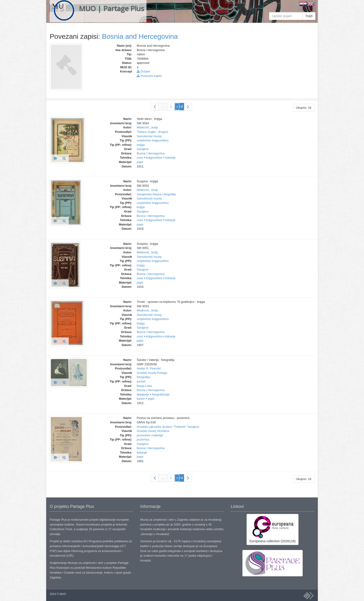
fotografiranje (161, 394)
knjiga (141, 145)
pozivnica (143, 439)
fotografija (143, 377)
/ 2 (181, 106)
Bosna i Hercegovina (151, 153)
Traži (309, 16)
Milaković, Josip (147, 127)
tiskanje (170, 158)
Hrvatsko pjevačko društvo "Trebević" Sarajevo (168, 427)
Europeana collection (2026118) (273, 529)
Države (143, 71)
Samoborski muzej (149, 136)
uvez (140, 158)
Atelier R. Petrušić (149, 368)
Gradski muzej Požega (152, 373)
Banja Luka (144, 386)
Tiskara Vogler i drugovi (152, 132)
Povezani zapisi (149, 76)
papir (140, 162)
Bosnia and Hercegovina (140, 36)
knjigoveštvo (154, 158)
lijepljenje (143, 394)
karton (141, 399)
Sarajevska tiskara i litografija (156, 194)
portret (141, 381)
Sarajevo (143, 149)
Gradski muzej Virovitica (153, 431)
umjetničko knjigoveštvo (153, 140)
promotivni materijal (150, 435)
